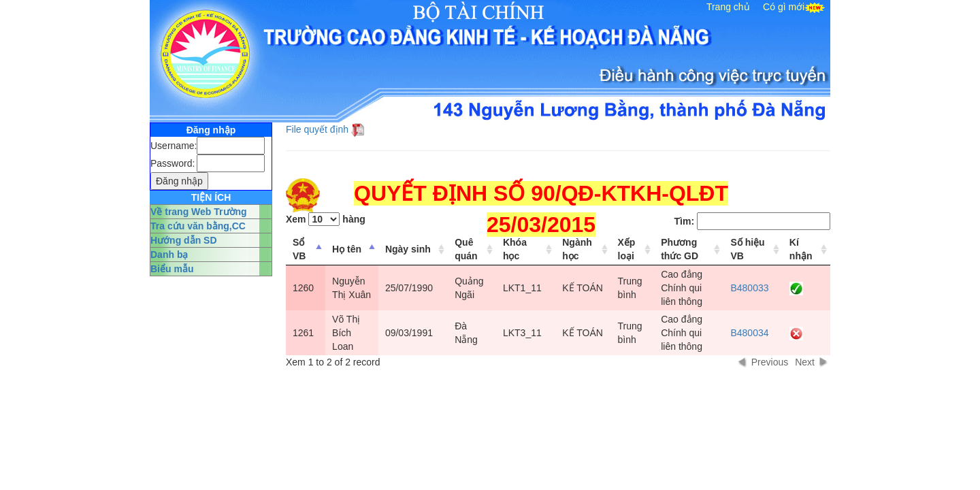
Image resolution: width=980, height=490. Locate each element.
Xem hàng (326, 219)
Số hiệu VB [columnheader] (747, 249)
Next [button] (805, 362)
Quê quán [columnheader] (466, 249)
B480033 (749, 288)
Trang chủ (728, 7)
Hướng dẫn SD (184, 240)
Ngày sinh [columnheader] (408, 249)
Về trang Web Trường (199, 212)
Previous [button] (770, 362)
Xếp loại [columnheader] (627, 249)
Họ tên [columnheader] (347, 249)
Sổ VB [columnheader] (299, 249)
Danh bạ (169, 255)
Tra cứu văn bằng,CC (198, 226)
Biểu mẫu (172, 269)
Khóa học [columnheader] (515, 249)
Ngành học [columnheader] (577, 249)
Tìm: (752, 221)
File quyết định (317, 129)
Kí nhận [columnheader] (801, 249)
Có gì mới (784, 7)
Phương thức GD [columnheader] (680, 249)
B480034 (749, 333)
